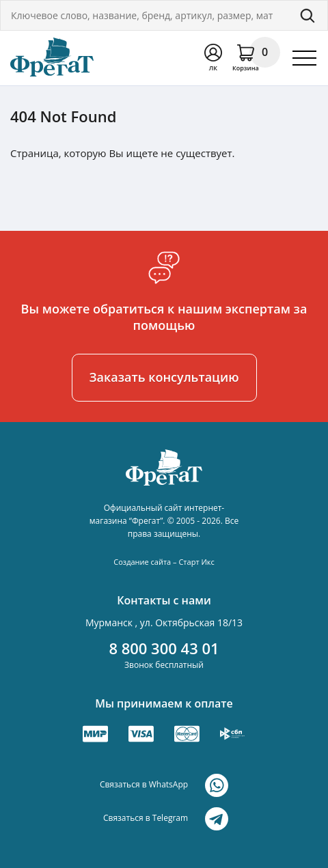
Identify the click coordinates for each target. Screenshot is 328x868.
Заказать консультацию (164, 377)
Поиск (307, 15)
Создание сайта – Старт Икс (164, 562)
